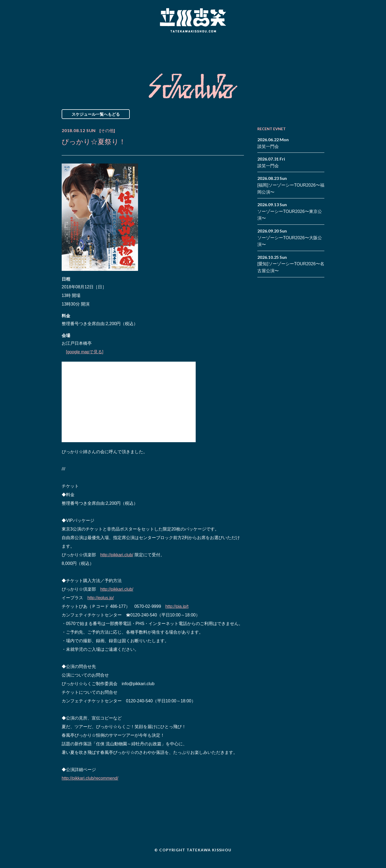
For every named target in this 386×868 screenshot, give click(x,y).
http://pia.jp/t (177, 606)
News (84, 49)
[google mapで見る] (85, 352)
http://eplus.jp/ (101, 598)
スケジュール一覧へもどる (96, 114)
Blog (239, 49)
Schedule (132, 49)
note (312, 53)
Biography (185, 49)
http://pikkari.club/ (117, 555)
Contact (286, 49)
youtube (320, 53)
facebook (312, 45)
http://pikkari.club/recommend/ (90, 778)
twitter (320, 45)
